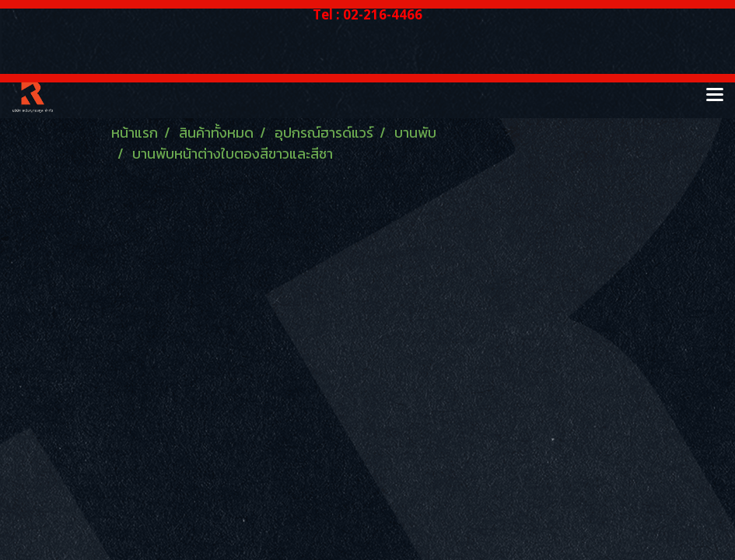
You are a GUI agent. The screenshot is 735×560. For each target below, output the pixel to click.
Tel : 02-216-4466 (367, 14)
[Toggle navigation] (715, 96)
